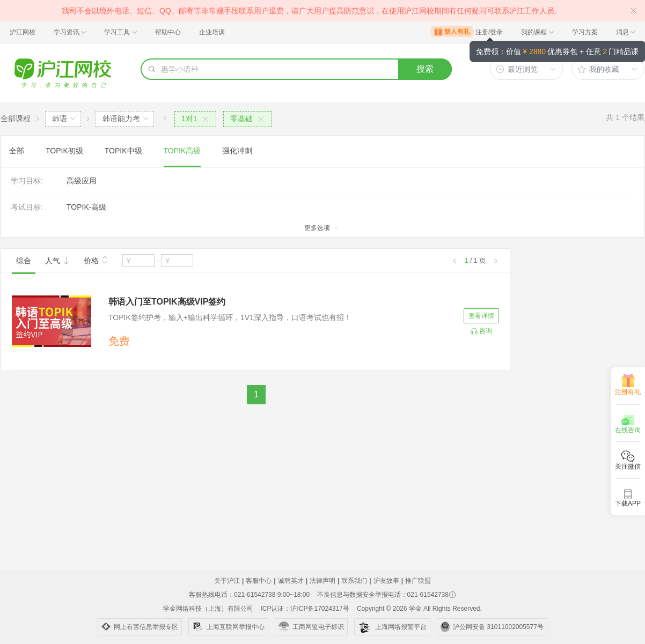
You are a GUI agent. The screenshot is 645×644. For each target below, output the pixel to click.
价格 (96, 260)
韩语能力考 (121, 119)
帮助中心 (168, 32)
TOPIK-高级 (86, 207)
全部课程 (16, 119)
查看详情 (481, 316)
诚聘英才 (291, 581)
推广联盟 (418, 581)
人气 (57, 261)
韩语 (60, 119)
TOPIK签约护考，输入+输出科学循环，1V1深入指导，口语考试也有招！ (230, 317)
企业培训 (212, 32)
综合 (24, 261)
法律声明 (322, 581)
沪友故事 (386, 581)
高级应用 (82, 181)
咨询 (486, 331)
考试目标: (27, 207)
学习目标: (27, 181)
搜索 (425, 69)
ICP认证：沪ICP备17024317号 (305, 609)
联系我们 (354, 581)
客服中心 (259, 581)
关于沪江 (227, 581)
